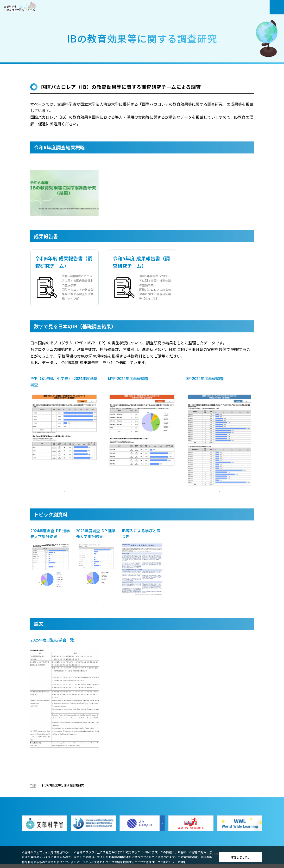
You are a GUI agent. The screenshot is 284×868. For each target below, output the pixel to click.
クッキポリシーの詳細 (172, 862)
